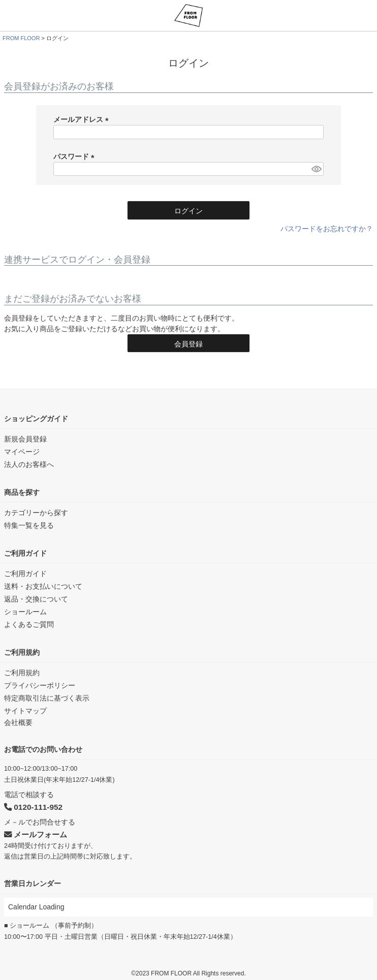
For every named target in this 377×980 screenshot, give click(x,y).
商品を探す (22, 492)
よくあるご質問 (29, 624)
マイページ (22, 452)
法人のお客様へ (29, 464)
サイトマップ (25, 711)
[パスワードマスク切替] (316, 169)
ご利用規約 (22, 652)
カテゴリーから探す (36, 513)
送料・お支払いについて (43, 586)
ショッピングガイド (36, 419)
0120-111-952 (33, 807)
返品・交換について (36, 599)
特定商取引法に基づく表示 (47, 698)
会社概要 (18, 722)
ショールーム (25, 612)
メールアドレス (83, 119)
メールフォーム (36, 834)
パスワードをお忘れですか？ (327, 229)
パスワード (76, 156)
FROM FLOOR (21, 38)
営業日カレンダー (33, 883)
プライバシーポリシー (40, 685)
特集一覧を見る (29, 525)
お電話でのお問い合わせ (43, 749)
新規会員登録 (25, 439)
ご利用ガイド (25, 553)
